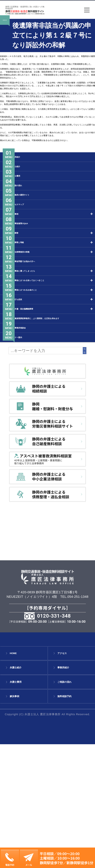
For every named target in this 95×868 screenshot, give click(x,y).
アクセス (66, 777)
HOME (16, 777)
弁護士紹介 (21, 791)
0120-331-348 (54, 740)
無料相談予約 (70, 820)
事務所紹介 (68, 791)
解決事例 (18, 820)
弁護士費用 (21, 806)
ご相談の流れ (71, 806)
